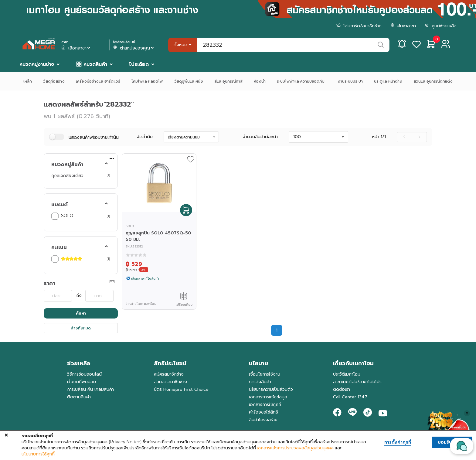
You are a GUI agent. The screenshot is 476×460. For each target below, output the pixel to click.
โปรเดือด (139, 64)
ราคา (49, 283)
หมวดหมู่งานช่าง (37, 64)
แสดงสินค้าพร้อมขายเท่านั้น (94, 137)
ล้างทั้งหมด (81, 328)
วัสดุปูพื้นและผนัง (189, 81)
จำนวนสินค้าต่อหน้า (260, 137)
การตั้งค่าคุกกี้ (398, 442)
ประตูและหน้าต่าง (388, 81)
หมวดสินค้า (95, 64)
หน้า (379, 137)
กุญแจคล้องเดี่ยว (67, 175)
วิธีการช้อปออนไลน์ (84, 374)
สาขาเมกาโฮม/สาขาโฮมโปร (357, 382)
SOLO (67, 216)
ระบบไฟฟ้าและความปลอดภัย (301, 81)
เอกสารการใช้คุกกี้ (265, 405)
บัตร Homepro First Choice (181, 389)
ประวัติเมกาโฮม (347, 374)
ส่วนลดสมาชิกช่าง (170, 382)
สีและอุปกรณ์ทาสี (228, 81)
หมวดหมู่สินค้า (67, 165)
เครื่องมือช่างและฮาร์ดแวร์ (98, 81)
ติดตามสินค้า (79, 397)
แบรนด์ (59, 205)
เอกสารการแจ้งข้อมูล (268, 397)
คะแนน (59, 247)
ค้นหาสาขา (403, 26)
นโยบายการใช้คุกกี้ (38, 454)
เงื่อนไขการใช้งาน (265, 374)
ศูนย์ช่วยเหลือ (441, 26)
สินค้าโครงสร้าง (263, 420)
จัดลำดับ (145, 137)
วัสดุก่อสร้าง (54, 81)
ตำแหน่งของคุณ (134, 48)
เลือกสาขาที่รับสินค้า (145, 279)
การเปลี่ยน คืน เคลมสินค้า (90, 389)
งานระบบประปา (350, 81)
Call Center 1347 (350, 397)
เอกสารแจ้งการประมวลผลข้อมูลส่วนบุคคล (295, 448)
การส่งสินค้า (260, 382)
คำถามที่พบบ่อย (82, 382)
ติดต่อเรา (342, 389)
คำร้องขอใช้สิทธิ (263, 412)
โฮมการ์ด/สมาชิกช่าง (359, 26)
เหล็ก (28, 81)
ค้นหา (81, 313)
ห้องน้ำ (260, 81)
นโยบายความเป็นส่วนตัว (271, 389)
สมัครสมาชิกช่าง (169, 374)
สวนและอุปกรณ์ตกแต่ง (433, 81)
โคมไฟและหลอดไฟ (147, 81)
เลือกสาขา (76, 48)
